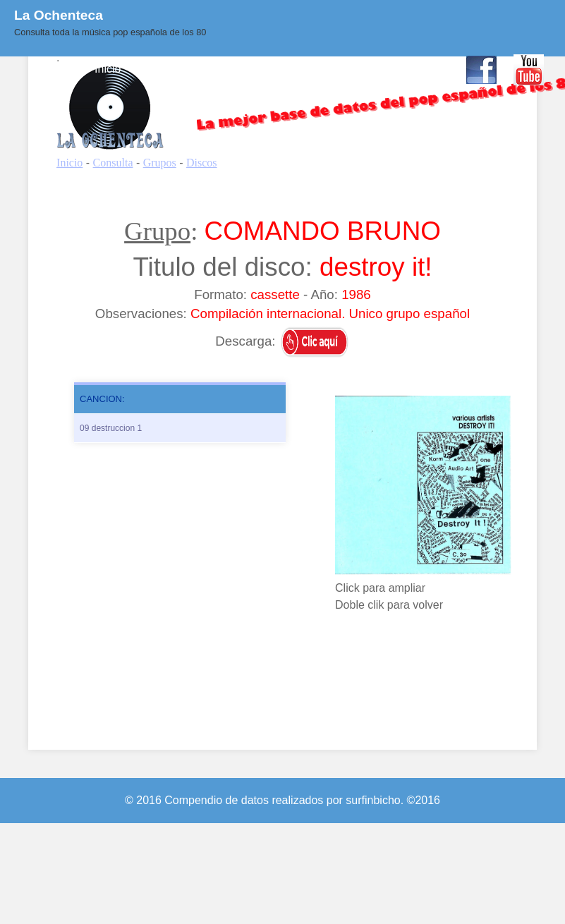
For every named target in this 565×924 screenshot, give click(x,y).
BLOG (313, 69)
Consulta (160, 69)
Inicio (108, 69)
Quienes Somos (240, 69)
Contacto (426, 69)
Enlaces (366, 69)
